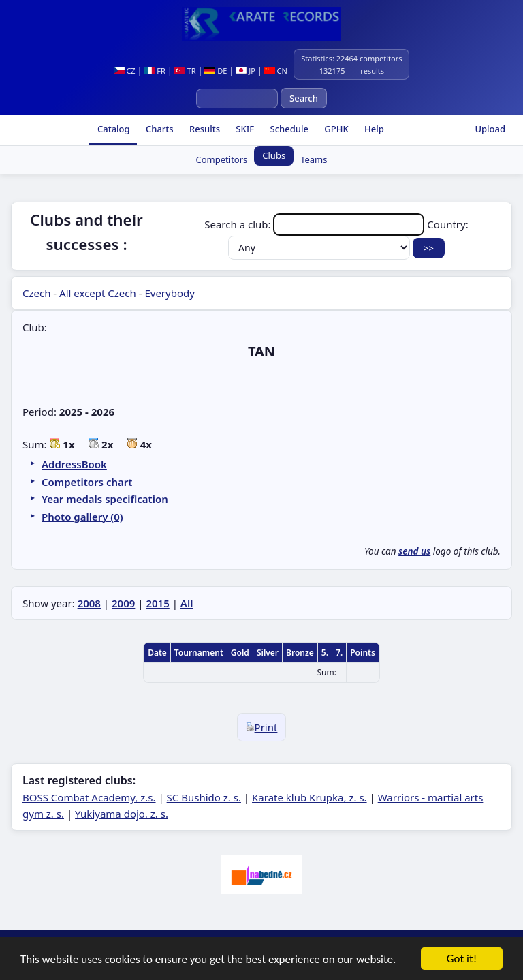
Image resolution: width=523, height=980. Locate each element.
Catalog (113, 129)
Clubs (274, 155)
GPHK (335, 129)
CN (276, 71)
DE (216, 71)
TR (185, 71)
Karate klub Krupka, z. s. (310, 797)
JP (245, 71)
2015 (157, 603)
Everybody (169, 293)
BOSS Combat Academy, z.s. (89, 797)
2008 (89, 603)
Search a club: (316, 224)
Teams (314, 159)
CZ (125, 71)
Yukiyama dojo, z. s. (122, 814)
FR (155, 71)
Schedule (288, 129)
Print (262, 727)
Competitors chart (87, 482)
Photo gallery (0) (82, 517)
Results (204, 129)
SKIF (244, 129)
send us (414, 551)
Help (373, 129)
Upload (490, 129)
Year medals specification (105, 499)
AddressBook (74, 464)
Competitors (222, 159)
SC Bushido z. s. (204, 797)
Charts (159, 129)
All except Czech (98, 293)
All (187, 603)
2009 (123, 603)
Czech (36, 293)
